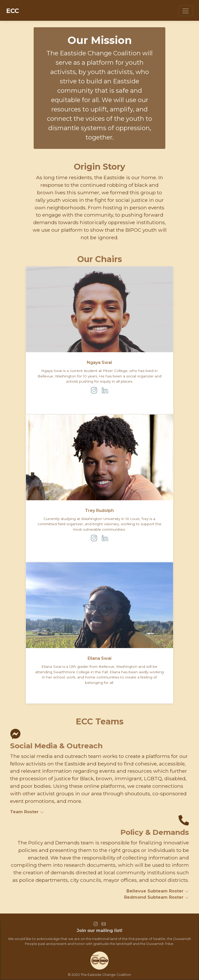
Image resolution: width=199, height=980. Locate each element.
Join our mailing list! (99, 931)
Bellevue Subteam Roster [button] (158, 891)
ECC (13, 11)
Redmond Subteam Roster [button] (157, 897)
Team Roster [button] (27, 812)
